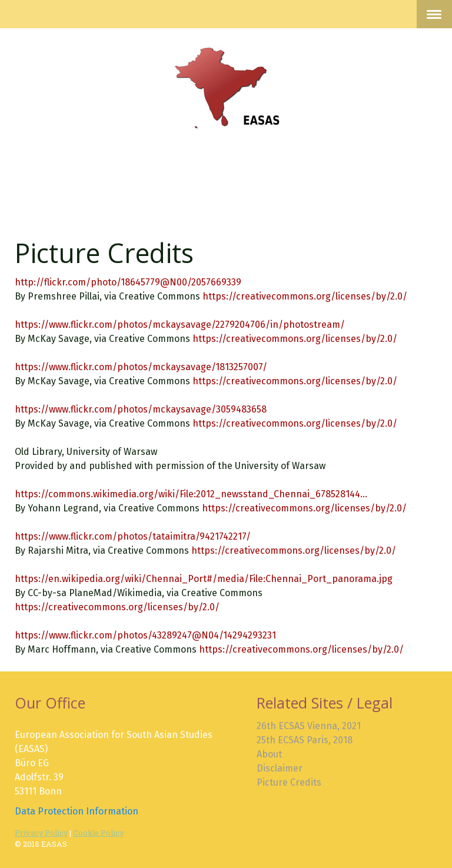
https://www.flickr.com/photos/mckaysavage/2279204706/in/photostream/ (180, 325)
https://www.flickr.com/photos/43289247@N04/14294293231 (145, 635)
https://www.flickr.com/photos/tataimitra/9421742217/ (133, 536)
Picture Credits (289, 782)
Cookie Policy (98, 833)
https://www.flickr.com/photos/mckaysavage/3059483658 (141, 409)
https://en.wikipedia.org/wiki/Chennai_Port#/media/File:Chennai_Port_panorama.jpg (204, 579)
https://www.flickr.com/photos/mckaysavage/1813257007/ (141, 367)
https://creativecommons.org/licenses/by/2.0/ (305, 296)
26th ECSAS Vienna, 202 (307, 726)
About (269, 754)
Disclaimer (280, 768)
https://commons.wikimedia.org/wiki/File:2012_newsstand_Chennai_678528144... (191, 494)
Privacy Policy (41, 833)
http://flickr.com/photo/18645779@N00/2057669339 (128, 282)
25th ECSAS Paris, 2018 (305, 740)
